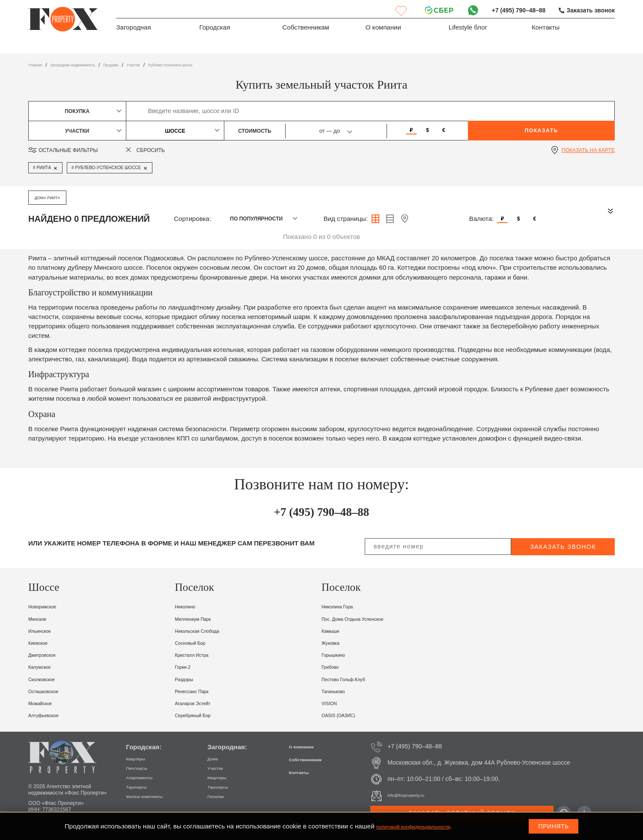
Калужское (44, 666)
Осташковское (50, 691)
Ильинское (44, 630)
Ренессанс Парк (199, 691)
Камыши (334, 630)
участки (168, 65)
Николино (190, 606)
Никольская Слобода (207, 630)
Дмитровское (48, 654)
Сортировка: (192, 219)
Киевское (42, 642)
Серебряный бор (201, 715)
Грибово (334, 666)
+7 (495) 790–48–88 (512, 10)
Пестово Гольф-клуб (353, 679)
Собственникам (306, 29)
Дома (215, 758)
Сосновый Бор (197, 642)
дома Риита (52, 197)
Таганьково (338, 691)
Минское (41, 618)
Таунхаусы (141, 786)
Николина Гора (344, 606)
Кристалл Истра (199, 654)
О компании (383, 29)
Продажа (139, 65)
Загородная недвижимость (88, 65)
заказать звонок (563, 547)
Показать (541, 131)
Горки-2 (186, 666)
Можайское (45, 703)
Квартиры (139, 758)
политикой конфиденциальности (425, 826)
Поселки (219, 796)
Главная (38, 65)
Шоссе (175, 131)
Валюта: (482, 219)
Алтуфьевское (50, 715)
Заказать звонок (589, 10)
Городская (215, 29)
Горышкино (338, 654)
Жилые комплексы (152, 796)
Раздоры (188, 679)
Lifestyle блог (468, 29)
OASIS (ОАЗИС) (346, 715)
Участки (219, 768)
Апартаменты (145, 777)
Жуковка (334, 642)
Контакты (546, 29)
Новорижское (48, 606)
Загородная (133, 29)
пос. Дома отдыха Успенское (366, 618)
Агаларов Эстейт (201, 703)
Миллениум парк (201, 618)
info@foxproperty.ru (414, 795)
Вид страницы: (346, 219)
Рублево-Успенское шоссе (217, 65)
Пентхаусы (141, 768)
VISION (332, 703)
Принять (554, 826)
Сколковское (47, 679)
